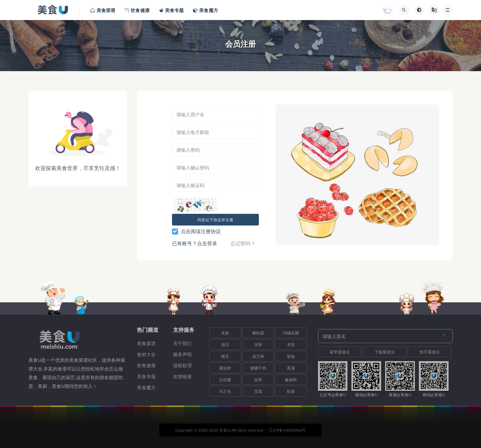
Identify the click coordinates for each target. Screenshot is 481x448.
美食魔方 (146, 387)
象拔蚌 (291, 380)
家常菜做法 (340, 352)
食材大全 (146, 354)
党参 (225, 333)
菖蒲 (291, 368)
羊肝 (258, 345)
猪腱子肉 (258, 368)
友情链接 (182, 376)
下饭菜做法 (384, 352)
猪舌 (225, 356)
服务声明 (182, 354)
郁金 (291, 356)
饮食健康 (146, 365)
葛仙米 (225, 368)
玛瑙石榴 (291, 333)
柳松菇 (258, 333)
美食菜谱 (146, 343)
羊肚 (291, 345)
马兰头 (225, 391)
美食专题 (146, 376)
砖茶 (291, 391)
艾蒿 (258, 391)
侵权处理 (182, 365)
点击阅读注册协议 (201, 231)
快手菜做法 (430, 352)
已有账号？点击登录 (195, 243)
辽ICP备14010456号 (287, 430)
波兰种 (258, 356)
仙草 (258, 380)
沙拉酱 (225, 380)
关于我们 (182, 343)
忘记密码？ (243, 243)
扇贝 (225, 345)
